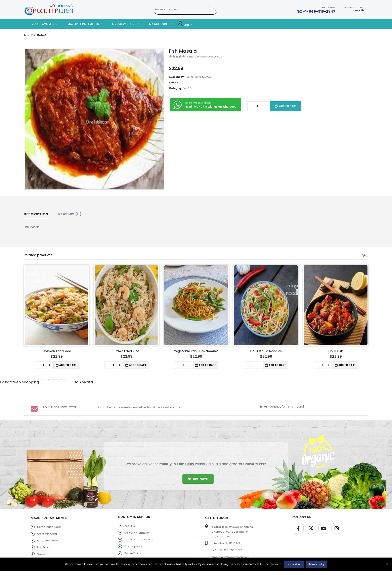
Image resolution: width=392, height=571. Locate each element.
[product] (57, 305)
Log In (185, 24)
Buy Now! (198, 479)
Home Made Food (49, 527)
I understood (294, 564)
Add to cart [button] (68, 365)
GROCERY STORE (121, 24)
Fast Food (43, 547)
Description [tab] (36, 214)
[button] (363, 255)
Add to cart (288, 106)
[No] (387, 564)
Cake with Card (47, 534)
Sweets (42, 554)
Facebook (298, 528)
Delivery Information (137, 533)
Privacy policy (133, 546)
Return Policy (133, 553)
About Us (130, 526)
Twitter (311, 528)
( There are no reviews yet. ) (205, 57)
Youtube (324, 528)
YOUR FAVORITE (40, 24)
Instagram (337, 528)
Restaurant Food (48, 541)
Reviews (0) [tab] (70, 214)
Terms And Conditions (139, 540)
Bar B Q (187, 88)
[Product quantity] (258, 106)
